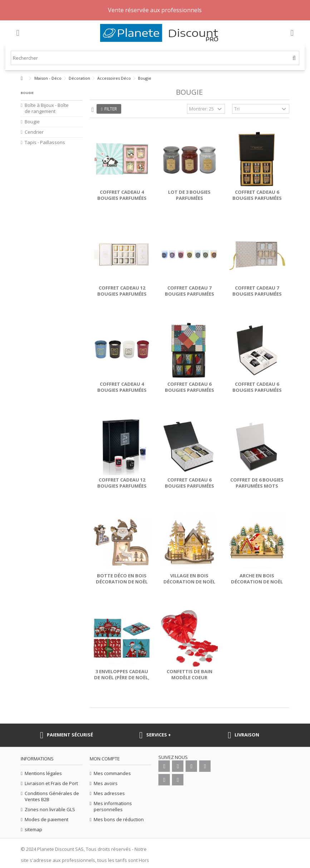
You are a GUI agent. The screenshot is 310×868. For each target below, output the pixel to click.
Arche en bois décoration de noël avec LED (257, 582)
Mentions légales (43, 773)
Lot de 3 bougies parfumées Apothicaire (189, 198)
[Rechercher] (294, 58)
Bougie (32, 122)
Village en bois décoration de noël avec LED (189, 582)
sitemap (33, 830)
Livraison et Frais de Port (51, 783)
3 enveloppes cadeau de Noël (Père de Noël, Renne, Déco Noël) (122, 677)
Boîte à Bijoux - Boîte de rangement (47, 108)
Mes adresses (109, 793)
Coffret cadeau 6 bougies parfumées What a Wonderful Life (189, 489)
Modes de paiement (46, 820)
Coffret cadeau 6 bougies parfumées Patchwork (190, 390)
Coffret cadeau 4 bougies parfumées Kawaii (122, 198)
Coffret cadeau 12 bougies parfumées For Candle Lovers (122, 486)
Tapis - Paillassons (45, 142)
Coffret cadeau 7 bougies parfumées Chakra (190, 294)
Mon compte (105, 759)
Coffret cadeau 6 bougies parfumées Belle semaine (257, 390)
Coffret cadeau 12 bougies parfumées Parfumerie (122, 294)
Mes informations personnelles (113, 807)
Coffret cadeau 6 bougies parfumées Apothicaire (257, 198)
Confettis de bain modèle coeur (190, 674)
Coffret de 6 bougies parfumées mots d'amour (257, 486)
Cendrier (34, 132)
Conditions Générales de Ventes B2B (52, 797)
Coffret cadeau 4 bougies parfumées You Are (122, 390)
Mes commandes (112, 773)
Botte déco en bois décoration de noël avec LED (122, 582)
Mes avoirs (106, 783)
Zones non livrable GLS (50, 810)
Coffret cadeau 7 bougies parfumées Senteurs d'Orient (257, 294)
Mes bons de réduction (119, 820)
